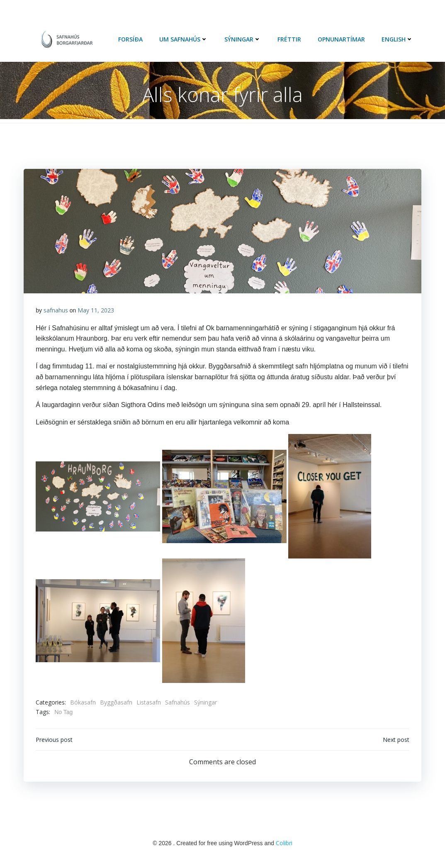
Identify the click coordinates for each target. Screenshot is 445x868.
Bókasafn (83, 703)
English (398, 40)
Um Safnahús (184, 40)
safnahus (56, 311)
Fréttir (290, 40)
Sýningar (243, 40)
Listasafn (149, 703)
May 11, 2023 (96, 311)
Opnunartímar (342, 40)
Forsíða (131, 40)
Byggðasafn (117, 703)
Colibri (284, 845)
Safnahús (178, 703)
